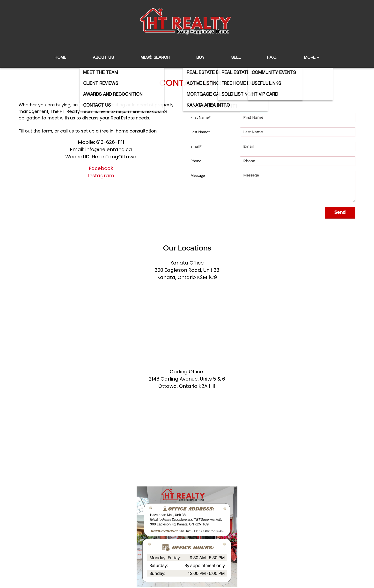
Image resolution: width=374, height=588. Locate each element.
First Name (201, 117)
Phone (196, 161)
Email (196, 146)
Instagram (101, 176)
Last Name (200, 132)
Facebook (101, 168)
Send (340, 212)
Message (198, 175)
